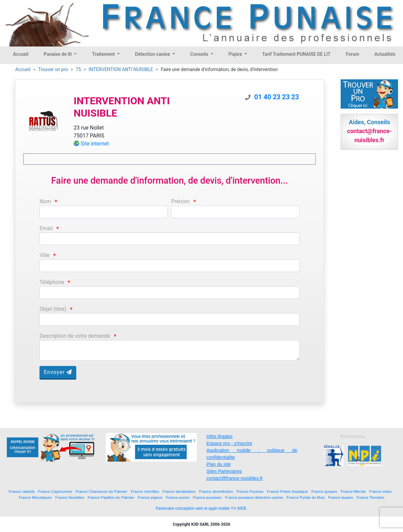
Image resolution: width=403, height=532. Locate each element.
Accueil (21, 54)
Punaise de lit (58, 54)
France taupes (340, 497)
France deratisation (179, 491)
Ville (44, 255)
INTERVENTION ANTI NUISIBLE (121, 69)
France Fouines (250, 491)
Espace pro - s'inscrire (230, 443)
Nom (45, 201)
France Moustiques (35, 497)
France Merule (353, 491)
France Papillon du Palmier (111, 497)
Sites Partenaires (224, 471)
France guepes (324, 491)
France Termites (370, 497)
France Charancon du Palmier (101, 491)
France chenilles (145, 491)
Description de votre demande (75, 336)
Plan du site (219, 464)
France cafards (22, 491)
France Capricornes (55, 491)
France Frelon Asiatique (287, 491)
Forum (352, 54)
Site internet (95, 144)
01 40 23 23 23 (277, 97)
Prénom (180, 201)
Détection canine (153, 54)
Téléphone (52, 282)
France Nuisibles (70, 497)
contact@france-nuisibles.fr (235, 478)
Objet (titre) (53, 309)
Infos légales (220, 436)
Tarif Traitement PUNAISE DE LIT (297, 54)
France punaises (207, 497)
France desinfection (216, 491)
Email (46, 228)
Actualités (385, 54)
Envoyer (58, 372)
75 (78, 69)
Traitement (104, 54)
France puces (178, 497)
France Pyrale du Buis (306, 497)
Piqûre (236, 54)
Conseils (200, 54)
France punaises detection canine (254, 497)
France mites (380, 491)
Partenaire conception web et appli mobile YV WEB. (202, 508)
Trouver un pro (53, 69)
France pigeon (150, 497)
